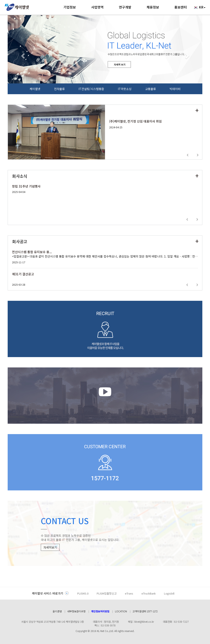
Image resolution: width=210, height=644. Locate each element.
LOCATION (121, 611)
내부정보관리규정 (76, 611)
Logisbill (169, 593)
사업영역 (97, 7)
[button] (22, 55)
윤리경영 (57, 611)
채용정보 (153, 7)
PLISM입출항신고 (107, 593)
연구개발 (125, 7)
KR (200, 7)
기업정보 (70, 7)
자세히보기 (50, 547)
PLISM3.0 (83, 593)
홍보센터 (181, 7)
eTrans (129, 593)
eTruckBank (149, 593)
